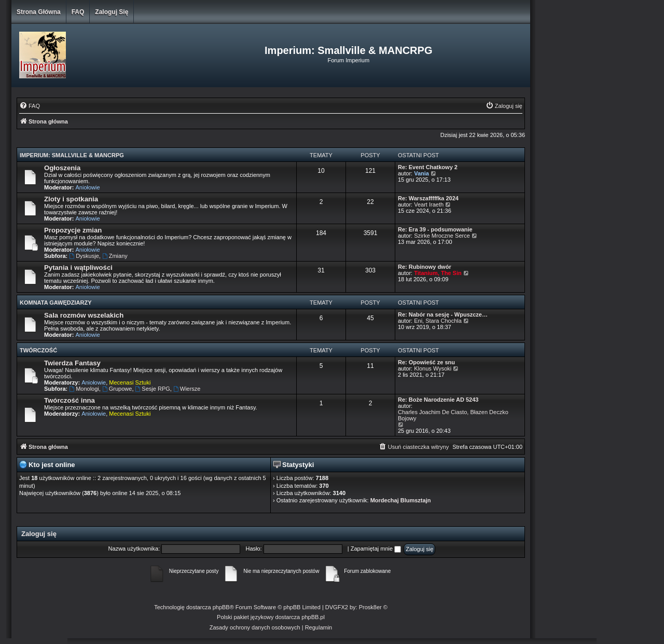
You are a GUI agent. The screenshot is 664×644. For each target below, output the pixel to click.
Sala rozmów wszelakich (84, 315)
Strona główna (39, 12)
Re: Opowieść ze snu (426, 362)
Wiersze (187, 389)
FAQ (78, 12)
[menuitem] (30, 106)
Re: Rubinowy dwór (425, 267)
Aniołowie (88, 187)
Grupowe (117, 389)
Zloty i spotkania (71, 199)
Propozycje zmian (73, 230)
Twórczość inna (70, 400)
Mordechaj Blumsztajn (401, 500)
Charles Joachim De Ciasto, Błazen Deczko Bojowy (453, 415)
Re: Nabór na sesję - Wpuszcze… (443, 314)
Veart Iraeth (429, 204)
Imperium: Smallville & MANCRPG (72, 155)
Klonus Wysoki (433, 368)
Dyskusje (84, 256)
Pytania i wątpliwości (78, 268)
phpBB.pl (313, 617)
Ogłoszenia (62, 168)
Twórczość (38, 350)
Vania (421, 173)
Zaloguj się (112, 12)
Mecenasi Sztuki (130, 382)
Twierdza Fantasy (72, 363)
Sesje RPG (153, 389)
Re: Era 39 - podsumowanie (435, 229)
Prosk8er (370, 607)
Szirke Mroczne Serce (442, 236)
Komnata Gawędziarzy (56, 303)
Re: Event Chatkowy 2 (428, 167)
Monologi (84, 389)
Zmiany (115, 256)
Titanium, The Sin (438, 273)
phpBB (221, 607)
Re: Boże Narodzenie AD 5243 (438, 400)
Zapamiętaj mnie (376, 549)
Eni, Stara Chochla (438, 321)
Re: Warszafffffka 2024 (428, 198)
